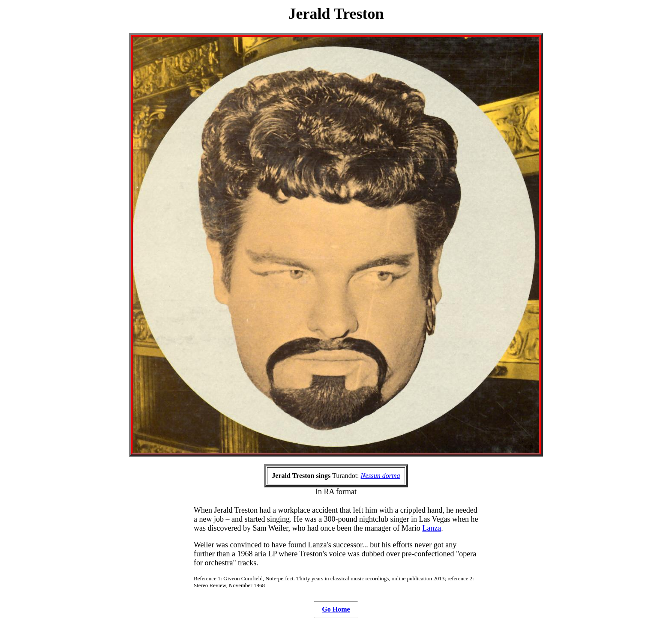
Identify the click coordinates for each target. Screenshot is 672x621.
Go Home (336, 609)
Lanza (432, 528)
